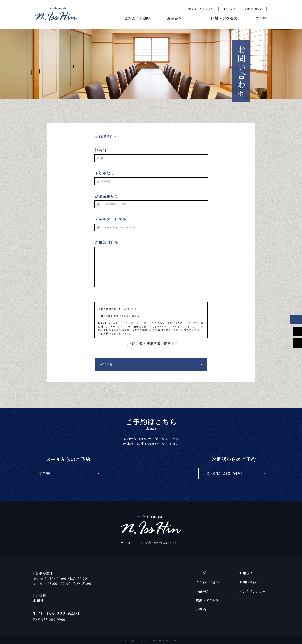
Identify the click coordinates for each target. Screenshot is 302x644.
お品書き (202, 591)
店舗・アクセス (207, 600)
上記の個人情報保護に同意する (151, 344)
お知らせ (229, 9)
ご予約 (201, 609)
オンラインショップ (201, 9)
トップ (201, 572)
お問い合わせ (253, 9)
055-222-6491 (63, 613)
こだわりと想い (207, 582)
